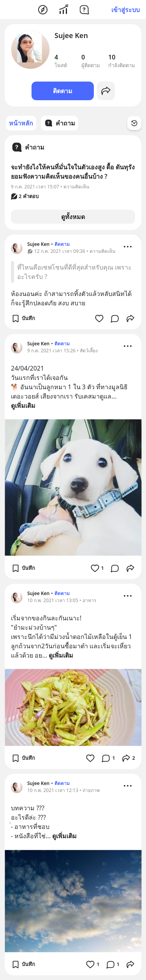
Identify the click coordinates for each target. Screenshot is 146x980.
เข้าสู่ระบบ (126, 10)
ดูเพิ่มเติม (23, 406)
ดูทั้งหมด (73, 217)
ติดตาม (63, 91)
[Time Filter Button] (134, 123)
